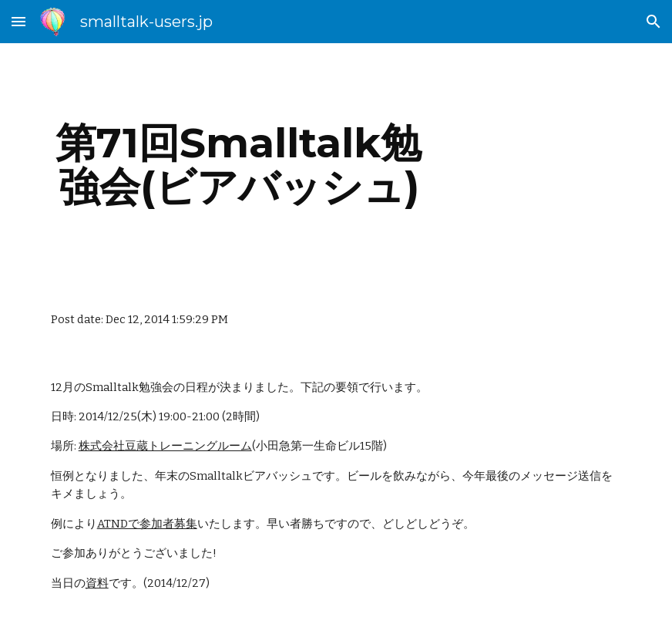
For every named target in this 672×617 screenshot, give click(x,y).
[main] (239, 165)
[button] (18, 21)
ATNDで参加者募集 (147, 524)
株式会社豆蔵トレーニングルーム (165, 446)
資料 (97, 583)
